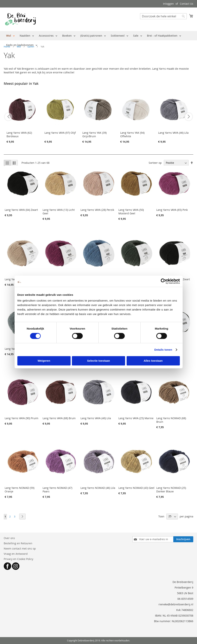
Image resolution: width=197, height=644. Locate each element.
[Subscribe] (183, 539)
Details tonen (163, 350)
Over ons (9, 538)
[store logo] (20, 19)
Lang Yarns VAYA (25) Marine (136, 418)
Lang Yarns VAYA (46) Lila (173, 133)
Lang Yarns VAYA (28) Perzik (97, 210)
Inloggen (168, 4)
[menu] (98, 40)
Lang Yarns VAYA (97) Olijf (60, 133)
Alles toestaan (153, 361)
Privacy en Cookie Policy (18, 559)
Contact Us (187, 4)
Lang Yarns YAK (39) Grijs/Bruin (94, 134)
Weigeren (44, 361)
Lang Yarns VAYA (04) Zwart (21, 210)
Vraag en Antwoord (16, 554)
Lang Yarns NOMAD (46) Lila (98, 488)
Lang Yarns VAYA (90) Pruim (21, 418)
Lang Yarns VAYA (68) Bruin (59, 418)
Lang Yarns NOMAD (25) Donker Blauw (171, 490)
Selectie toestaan (98, 361)
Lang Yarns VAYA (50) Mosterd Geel (131, 212)
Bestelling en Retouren (18, 543)
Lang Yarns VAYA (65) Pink (172, 210)
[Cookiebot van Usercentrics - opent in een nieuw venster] (163, 281)
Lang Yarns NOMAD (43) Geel (136, 488)
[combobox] (163, 16)
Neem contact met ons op (20, 548)
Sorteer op (155, 163)
